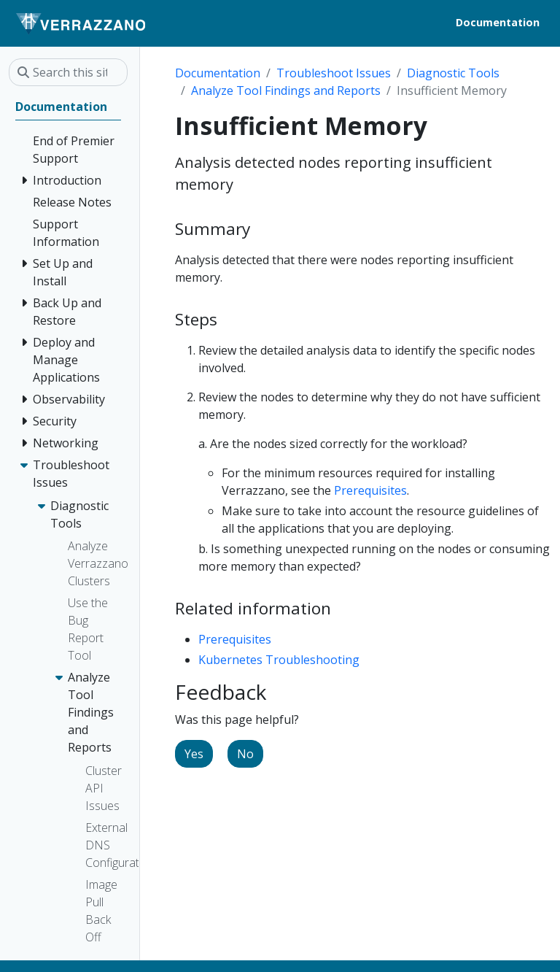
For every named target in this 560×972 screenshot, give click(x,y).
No (245, 754)
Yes (194, 754)
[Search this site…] (68, 72)
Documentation (218, 73)
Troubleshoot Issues (334, 73)
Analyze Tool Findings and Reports (286, 90)
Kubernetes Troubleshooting (279, 660)
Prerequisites (370, 490)
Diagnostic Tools (453, 73)
